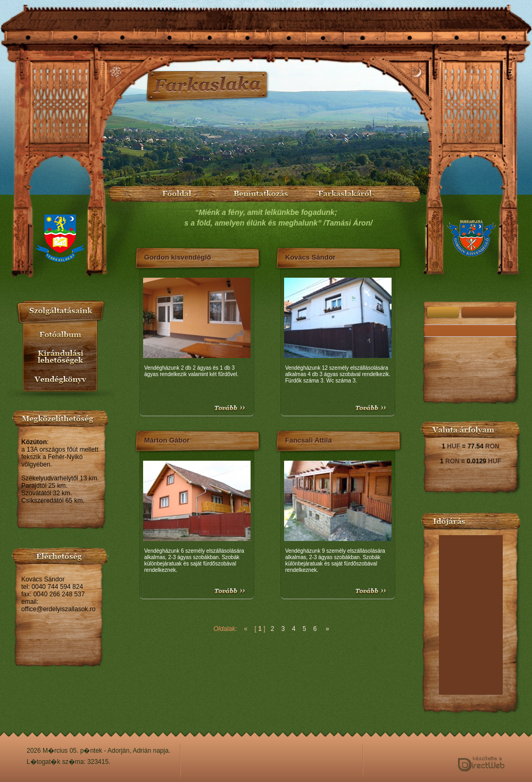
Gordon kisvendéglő (178, 257)
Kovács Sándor (310, 257)
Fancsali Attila (309, 440)
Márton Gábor (167, 440)
